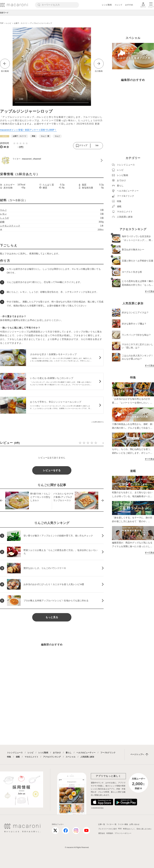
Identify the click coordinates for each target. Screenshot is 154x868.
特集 (9, 757)
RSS (120, 829)
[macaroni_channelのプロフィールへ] (52, 160)
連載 (18, 757)
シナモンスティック (10, 226)
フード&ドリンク (108, 753)
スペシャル (71, 757)
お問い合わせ (134, 824)
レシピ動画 (107, 5)
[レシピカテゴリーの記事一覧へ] (5, 136)
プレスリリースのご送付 (108, 829)
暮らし (69, 753)
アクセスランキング (52, 757)
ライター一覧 (111, 824)
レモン (3, 214)
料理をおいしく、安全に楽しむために (137, 829)
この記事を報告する (97, 422)
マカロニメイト (32, 757)
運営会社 (102, 833)
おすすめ (129, 5)
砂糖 (2, 222)
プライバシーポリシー (123, 833)
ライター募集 (123, 824)
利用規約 (110, 833)
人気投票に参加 (87, 757)
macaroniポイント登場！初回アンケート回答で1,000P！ (28, 130)
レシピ (31, 753)
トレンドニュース (15, 753)
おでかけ (57, 753)
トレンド (118, 5)
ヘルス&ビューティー (86, 753)
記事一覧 (102, 824)
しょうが (4, 218)
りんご (3, 210)
